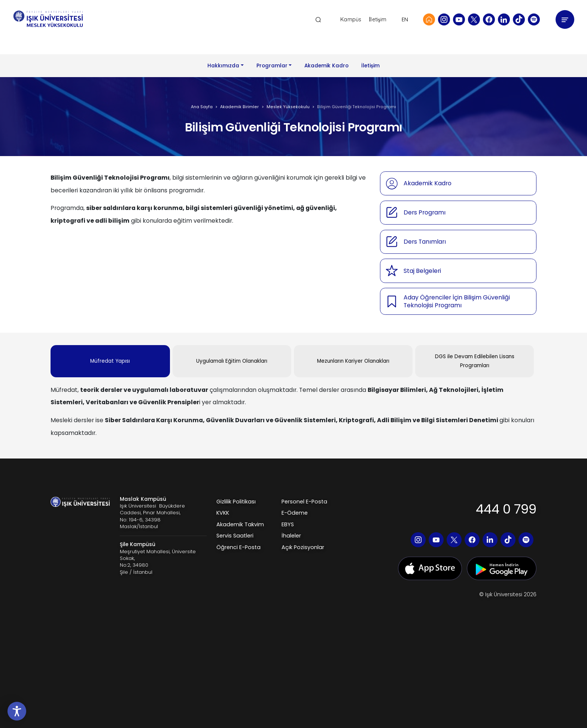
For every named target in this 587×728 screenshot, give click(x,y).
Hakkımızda (223, 66)
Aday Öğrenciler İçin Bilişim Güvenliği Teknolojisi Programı (457, 301)
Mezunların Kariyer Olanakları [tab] (353, 361)
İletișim (370, 66)
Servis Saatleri (235, 536)
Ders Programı (425, 212)
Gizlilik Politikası (236, 502)
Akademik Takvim (240, 524)
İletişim (378, 20)
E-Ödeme (295, 513)
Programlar (272, 66)
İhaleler (291, 536)
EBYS (288, 524)
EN (405, 19)
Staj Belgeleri (422, 271)
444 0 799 (506, 509)
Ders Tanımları (425, 242)
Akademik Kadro (326, 66)
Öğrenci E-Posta (238, 547)
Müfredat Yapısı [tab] (110, 361)
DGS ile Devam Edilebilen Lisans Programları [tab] (475, 361)
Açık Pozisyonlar (303, 547)
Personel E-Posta (304, 502)
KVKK (223, 513)
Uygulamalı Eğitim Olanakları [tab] (232, 361)
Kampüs (351, 20)
